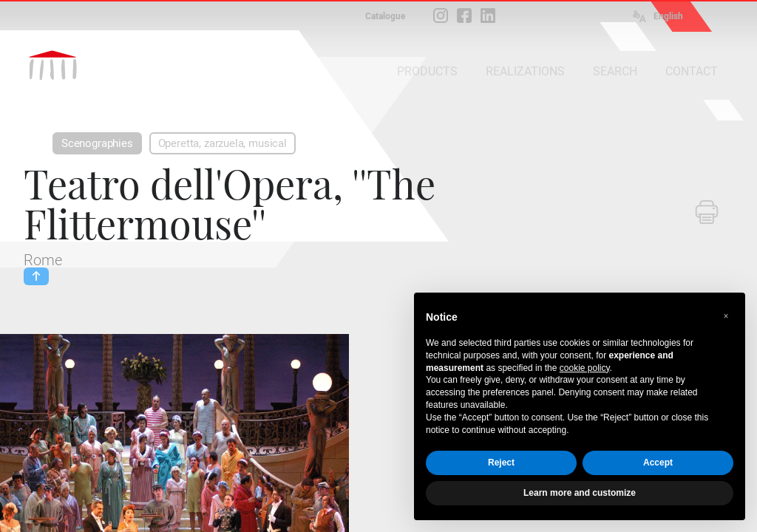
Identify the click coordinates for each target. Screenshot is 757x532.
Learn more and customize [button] (580, 493)
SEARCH (615, 71)
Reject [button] (501, 463)
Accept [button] (658, 463)
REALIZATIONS (525, 71)
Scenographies (97, 143)
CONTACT (692, 71)
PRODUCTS (427, 71)
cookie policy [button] (585, 368)
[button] (726, 316)
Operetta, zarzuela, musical (223, 143)
